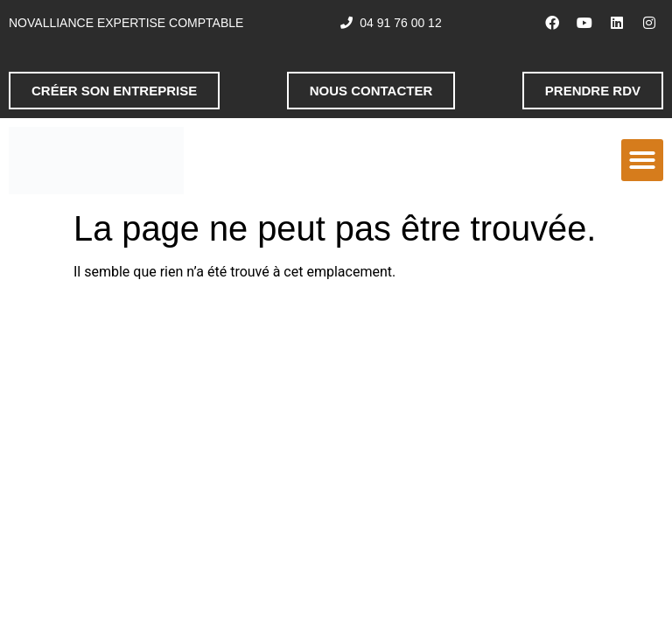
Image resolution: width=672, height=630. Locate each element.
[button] (642, 160)
